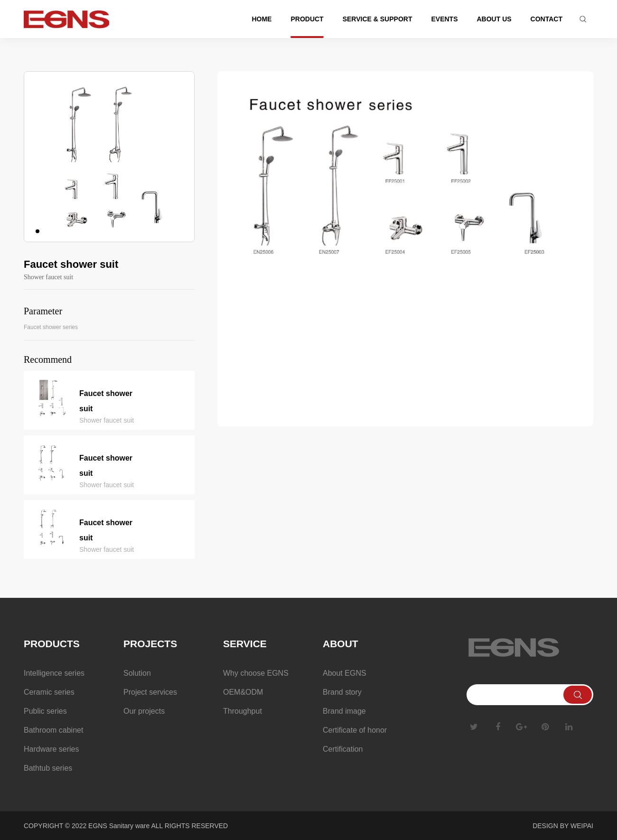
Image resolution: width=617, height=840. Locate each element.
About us (494, 19)
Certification (343, 749)
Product (307, 19)
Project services (150, 692)
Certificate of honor (355, 730)
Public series (45, 711)
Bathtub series (48, 768)
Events (444, 19)
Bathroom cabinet (53, 730)
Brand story (342, 692)
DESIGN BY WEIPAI (563, 826)
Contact (547, 19)
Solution (137, 673)
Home (262, 19)
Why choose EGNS (256, 673)
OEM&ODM (243, 692)
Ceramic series (49, 692)
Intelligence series (54, 673)
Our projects (144, 711)
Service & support (378, 19)
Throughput (243, 711)
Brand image (344, 711)
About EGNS (345, 673)
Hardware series (51, 749)
